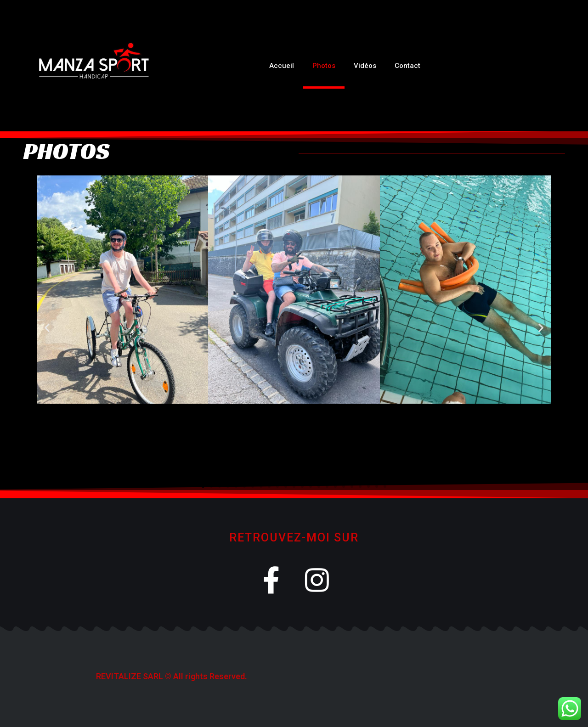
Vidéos (365, 66)
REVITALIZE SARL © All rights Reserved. (172, 676)
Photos (324, 66)
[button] (47, 328)
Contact (407, 66)
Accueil (282, 66)
